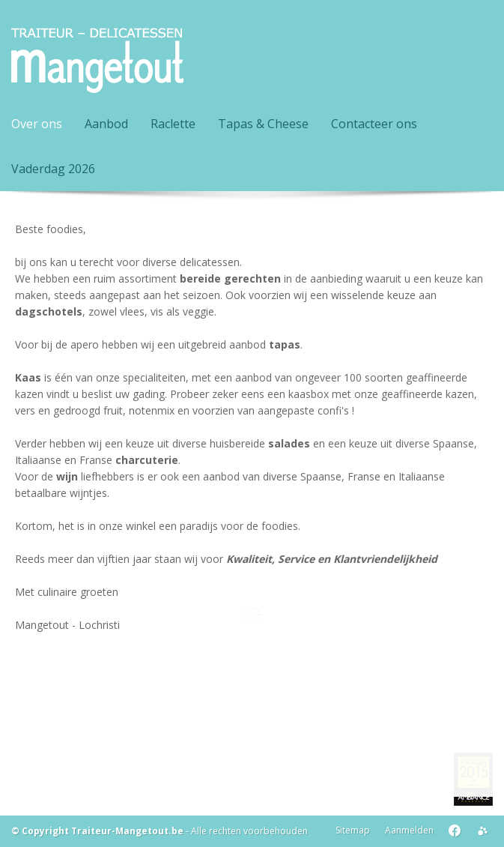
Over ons (37, 124)
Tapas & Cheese (263, 124)
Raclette (173, 124)
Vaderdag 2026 (53, 169)
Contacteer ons (374, 124)
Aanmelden (409, 830)
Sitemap (353, 830)
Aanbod (106, 124)
